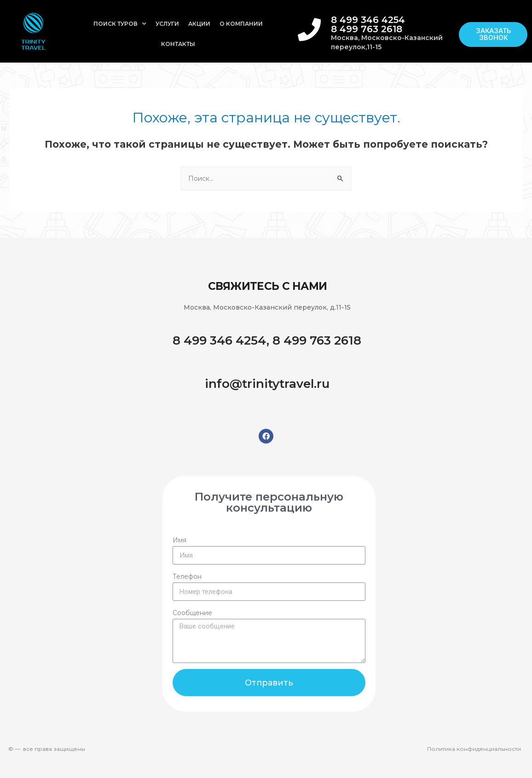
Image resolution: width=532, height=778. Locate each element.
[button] (493, 35)
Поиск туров (120, 24)
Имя (179, 540)
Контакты (178, 44)
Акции (199, 24)
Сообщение (192, 613)
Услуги (167, 24)
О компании (241, 24)
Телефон (187, 576)
